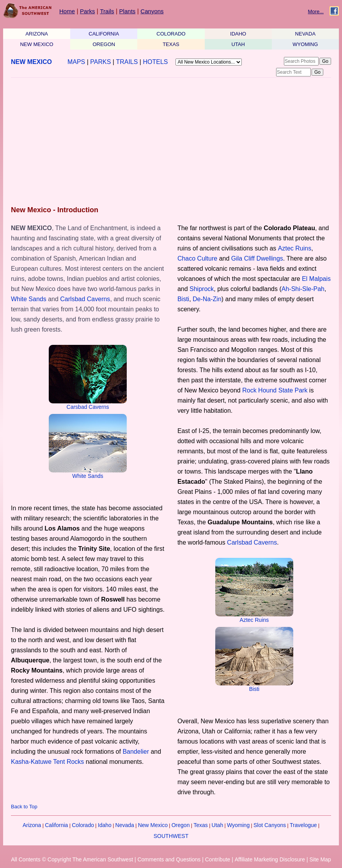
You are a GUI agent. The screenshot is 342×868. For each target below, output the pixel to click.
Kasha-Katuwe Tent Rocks (47, 762)
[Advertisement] (169, 142)
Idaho (105, 825)
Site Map (320, 859)
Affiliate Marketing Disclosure (270, 859)
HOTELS (155, 62)
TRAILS (127, 62)
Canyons (152, 11)
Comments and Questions (169, 859)
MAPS (76, 62)
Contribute (218, 859)
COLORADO (171, 34)
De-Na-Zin (207, 299)
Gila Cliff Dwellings (257, 258)
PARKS (100, 62)
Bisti (183, 299)
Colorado (83, 825)
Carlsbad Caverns (85, 299)
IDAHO (238, 34)
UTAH (238, 44)
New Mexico (153, 825)
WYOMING (305, 44)
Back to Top (24, 807)
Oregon (181, 825)
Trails (107, 11)
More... (316, 12)
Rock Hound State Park (275, 390)
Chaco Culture (197, 258)
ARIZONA (37, 34)
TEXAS (171, 44)
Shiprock (202, 289)
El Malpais (316, 279)
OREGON (104, 44)
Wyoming (238, 825)
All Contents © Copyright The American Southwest (72, 859)
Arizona (32, 825)
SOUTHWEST (171, 836)
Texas (201, 825)
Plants (128, 11)
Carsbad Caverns (88, 407)
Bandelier (136, 752)
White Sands (29, 299)
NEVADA (306, 34)
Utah (218, 825)
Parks (87, 11)
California (56, 825)
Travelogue (303, 825)
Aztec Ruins (295, 248)
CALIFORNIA (104, 34)
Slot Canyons (270, 825)
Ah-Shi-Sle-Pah (303, 289)
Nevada (125, 825)
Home (67, 11)
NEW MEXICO (36, 44)
